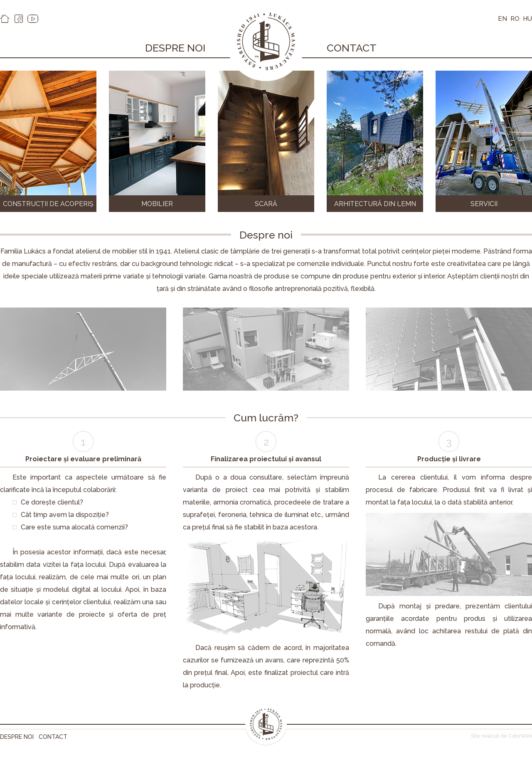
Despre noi (175, 48)
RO (515, 19)
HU (527, 19)
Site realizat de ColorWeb (501, 736)
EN (502, 19)
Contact (352, 48)
